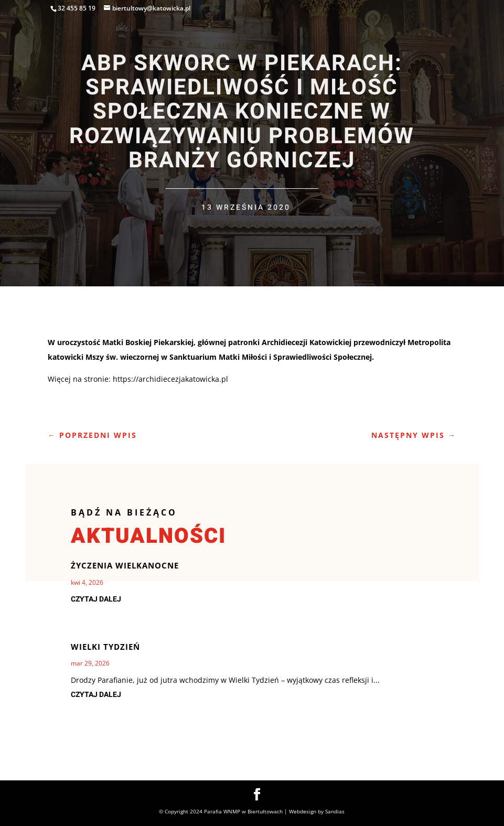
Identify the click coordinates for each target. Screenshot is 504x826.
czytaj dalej (96, 599)
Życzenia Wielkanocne (125, 565)
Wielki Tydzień (105, 647)
